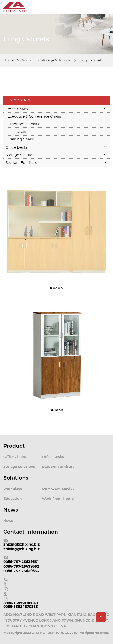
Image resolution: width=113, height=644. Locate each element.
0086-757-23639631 (21, 562)
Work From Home (58, 499)
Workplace (13, 489)
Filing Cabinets (90, 60)
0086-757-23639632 (21, 567)
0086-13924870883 (21, 607)
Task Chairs (17, 132)
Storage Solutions (56, 60)
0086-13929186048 (21, 603)
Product (27, 60)
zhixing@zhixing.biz (21, 545)
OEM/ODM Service (58, 489)
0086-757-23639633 (21, 571)
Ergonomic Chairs (23, 124)
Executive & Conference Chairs (34, 116)
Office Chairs (17, 109)
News (8, 521)
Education (13, 499)
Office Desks (17, 147)
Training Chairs (21, 139)
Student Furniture (21, 163)
